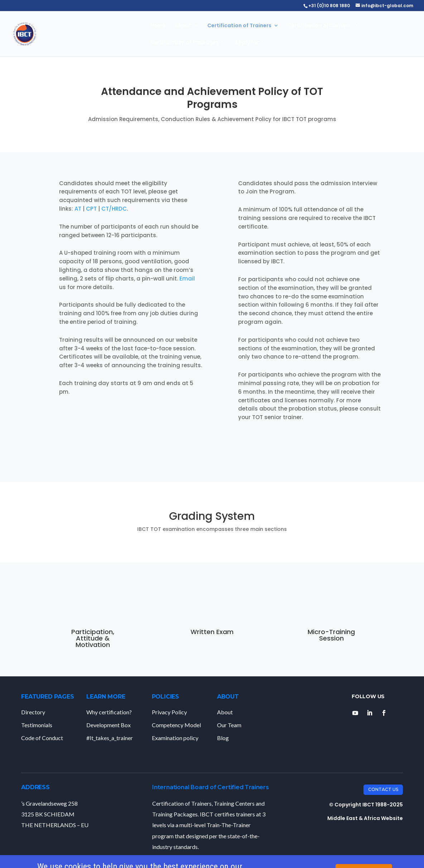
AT (78, 209)
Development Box (109, 725)
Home (158, 26)
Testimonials (37, 725)
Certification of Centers (319, 26)
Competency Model (176, 725)
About (183, 26)
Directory (33, 712)
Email (187, 279)
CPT (91, 209)
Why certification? (109, 712)
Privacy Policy (169, 712)
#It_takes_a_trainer (110, 738)
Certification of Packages (185, 43)
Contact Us (383, 789)
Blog (223, 738)
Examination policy (175, 738)
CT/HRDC (114, 209)
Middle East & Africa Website (365, 818)
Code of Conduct (42, 738)
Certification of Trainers (239, 26)
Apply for (247, 43)
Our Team (229, 725)
